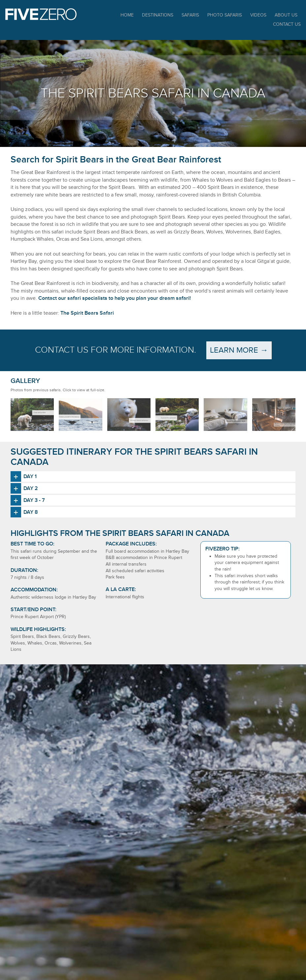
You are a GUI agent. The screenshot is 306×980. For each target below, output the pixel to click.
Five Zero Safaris (41, 14)
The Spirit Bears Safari (87, 313)
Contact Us (287, 24)
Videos (258, 15)
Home (127, 15)
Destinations (158, 15)
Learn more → (239, 350)
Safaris (190, 15)
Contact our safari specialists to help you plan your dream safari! (115, 298)
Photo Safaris (225, 15)
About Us (286, 15)
